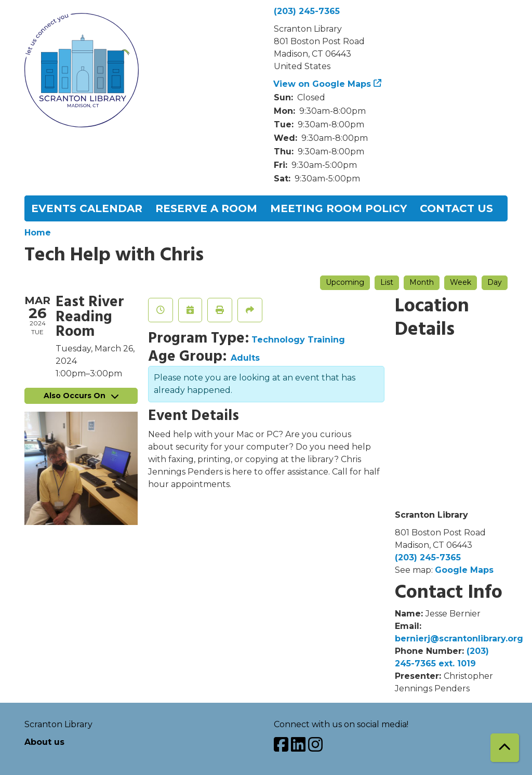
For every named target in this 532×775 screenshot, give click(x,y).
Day (495, 282)
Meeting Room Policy (338, 208)
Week (461, 282)
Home (38, 233)
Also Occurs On (81, 396)
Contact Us (456, 208)
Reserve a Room (206, 208)
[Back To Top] (505, 748)
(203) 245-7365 (307, 11)
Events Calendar (87, 208)
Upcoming (345, 282)
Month (422, 282)
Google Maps (464, 570)
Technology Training (298, 340)
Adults (245, 358)
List (387, 282)
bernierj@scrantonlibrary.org (459, 639)
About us (44, 742)
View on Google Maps (322, 84)
